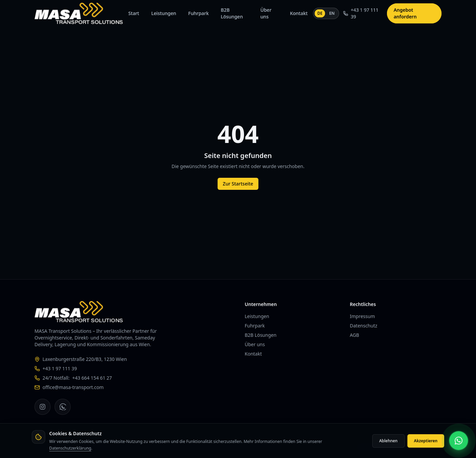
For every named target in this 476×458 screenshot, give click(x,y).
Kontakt (299, 13)
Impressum (362, 316)
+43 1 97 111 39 (361, 13)
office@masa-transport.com (73, 387)
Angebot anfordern (405, 13)
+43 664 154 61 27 (92, 378)
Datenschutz (364, 326)
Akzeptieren (426, 441)
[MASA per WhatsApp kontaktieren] (459, 441)
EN (332, 13)
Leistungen (164, 13)
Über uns (266, 13)
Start (134, 13)
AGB (354, 335)
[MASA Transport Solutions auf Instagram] (43, 407)
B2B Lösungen (232, 13)
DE (321, 13)
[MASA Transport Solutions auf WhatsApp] (63, 407)
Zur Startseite (238, 184)
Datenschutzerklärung (70, 448)
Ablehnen (388, 441)
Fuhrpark (198, 13)
